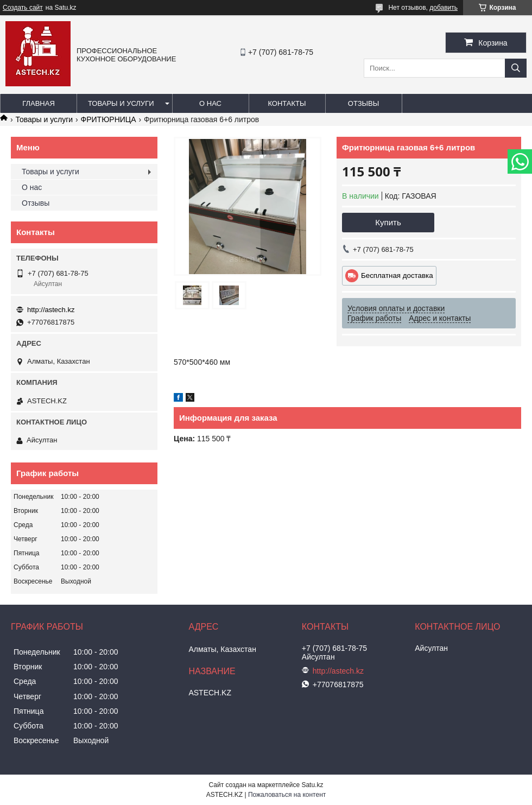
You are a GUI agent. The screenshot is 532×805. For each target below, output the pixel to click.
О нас (210, 103)
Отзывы (363, 103)
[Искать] (516, 68)
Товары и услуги (121, 103)
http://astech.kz (51, 310)
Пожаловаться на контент (287, 795)
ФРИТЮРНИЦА (109, 119)
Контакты (287, 103)
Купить (388, 222)
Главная (39, 103)
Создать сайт (23, 8)
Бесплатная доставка (397, 275)
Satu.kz (312, 785)
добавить (444, 8)
